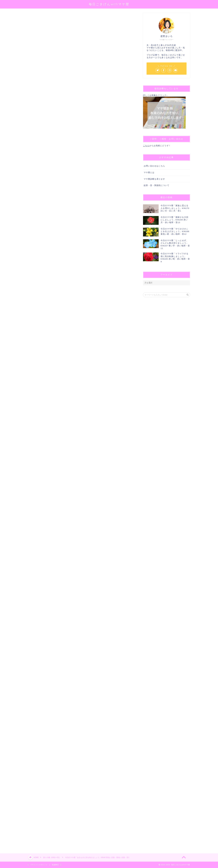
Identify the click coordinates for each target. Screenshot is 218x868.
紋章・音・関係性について (157, 185)
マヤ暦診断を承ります (154, 179)
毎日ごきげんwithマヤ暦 (109, 4)
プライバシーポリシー (39, 865)
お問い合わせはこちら (154, 166)
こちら (146, 146)
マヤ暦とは (149, 173)
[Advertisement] (81, 739)
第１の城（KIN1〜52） (38, 17)
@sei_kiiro (72, 49)
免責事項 (55, 865)
